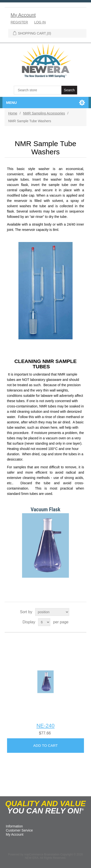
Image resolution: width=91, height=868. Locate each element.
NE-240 (45, 726)
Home (13, 113)
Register (19, 22)
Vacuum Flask (45, 509)
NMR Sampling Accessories (44, 113)
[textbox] (38, 90)
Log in (40, 22)
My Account (23, 15)
